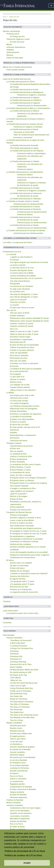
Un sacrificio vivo (17, 292)
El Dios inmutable (17, 462)
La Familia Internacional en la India (25, 188)
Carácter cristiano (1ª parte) (22, 324)
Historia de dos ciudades (20, 544)
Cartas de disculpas (15, 58)
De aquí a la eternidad (19, 566)
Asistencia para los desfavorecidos (32, 106)
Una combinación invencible (22, 526)
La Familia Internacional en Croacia (25, 207)
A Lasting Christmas (19, 646)
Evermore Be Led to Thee (21, 664)
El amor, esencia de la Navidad (23, 789)
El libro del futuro (17, 568)
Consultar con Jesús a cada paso (24, 363)
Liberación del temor (19, 441)
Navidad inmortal (17, 731)
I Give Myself (15, 678)
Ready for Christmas (19, 699)
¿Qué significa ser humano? (22, 491)
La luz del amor (16, 742)
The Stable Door (17, 712)
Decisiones (15, 438)
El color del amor (17, 42)
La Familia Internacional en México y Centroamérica (28, 108)
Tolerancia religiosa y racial (18, 39)
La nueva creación (18, 265)
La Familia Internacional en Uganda (25, 103)
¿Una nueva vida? (10, 611)
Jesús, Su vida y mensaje (21, 475)
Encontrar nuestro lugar (20, 337)
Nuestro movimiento (11, 31)
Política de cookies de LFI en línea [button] (23, 855)
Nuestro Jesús (16, 728)
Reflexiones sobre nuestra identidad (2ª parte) (29, 321)
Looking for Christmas (19, 768)
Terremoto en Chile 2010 (24, 132)
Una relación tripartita (19, 486)
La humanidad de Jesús (20, 472)
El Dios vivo (15, 449)
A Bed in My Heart (17, 643)
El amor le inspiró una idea (21, 523)
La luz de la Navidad (18, 760)
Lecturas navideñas (15, 805)
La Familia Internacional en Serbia (24, 225)
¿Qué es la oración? (18, 300)
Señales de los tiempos (20, 571)
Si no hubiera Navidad (19, 765)
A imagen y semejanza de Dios (23, 488)
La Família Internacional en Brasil (24, 129)
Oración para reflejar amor (21, 734)
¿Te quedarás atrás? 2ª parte (22, 584)
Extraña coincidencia (19, 771)
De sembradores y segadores (22, 536)
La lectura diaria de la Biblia (22, 273)
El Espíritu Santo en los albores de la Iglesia (29, 483)
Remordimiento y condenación (23, 435)
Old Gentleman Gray (19, 694)
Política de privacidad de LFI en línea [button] (25, 851)
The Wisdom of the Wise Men (22, 718)
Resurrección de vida (19, 587)
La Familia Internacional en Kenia (24, 90)
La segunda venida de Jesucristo (24, 592)
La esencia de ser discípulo (21, 286)
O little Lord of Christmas (21, 691)
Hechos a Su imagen (19, 496)
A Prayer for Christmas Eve (21, 648)
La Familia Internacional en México (25, 111)
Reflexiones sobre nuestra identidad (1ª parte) (29, 318)
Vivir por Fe (11, 310)
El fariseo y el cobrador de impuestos (26, 414)
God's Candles (16, 667)
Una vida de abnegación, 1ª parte (24, 294)
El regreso (14, 773)
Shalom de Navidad (18, 821)
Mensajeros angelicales (20, 819)
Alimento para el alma (19, 398)
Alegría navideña (17, 792)
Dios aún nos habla (18, 361)
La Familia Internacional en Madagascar (27, 92)
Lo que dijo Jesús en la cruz (22, 268)
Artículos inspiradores (16, 47)
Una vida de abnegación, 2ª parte (24, 297)
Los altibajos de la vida (20, 385)
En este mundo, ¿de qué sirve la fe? (25, 427)
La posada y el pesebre (20, 816)
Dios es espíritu (17, 451)
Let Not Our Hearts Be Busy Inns (24, 683)
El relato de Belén (17, 827)
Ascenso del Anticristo (20, 576)
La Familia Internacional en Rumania (25, 209)
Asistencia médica (25, 169)
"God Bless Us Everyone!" (21, 640)
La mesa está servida (19, 401)
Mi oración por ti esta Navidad (23, 757)
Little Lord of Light (18, 686)
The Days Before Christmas (22, 702)
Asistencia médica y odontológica (31, 153)
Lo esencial (11, 254)
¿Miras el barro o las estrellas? (23, 390)
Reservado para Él (18, 342)
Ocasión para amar (18, 726)
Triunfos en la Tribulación (21, 590)
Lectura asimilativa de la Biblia (23, 276)
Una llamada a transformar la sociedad (26, 539)
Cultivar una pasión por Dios (22, 347)
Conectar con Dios (18, 302)
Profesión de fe (13, 34)
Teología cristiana (14, 443)
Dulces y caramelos (18, 779)
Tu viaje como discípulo (20, 289)
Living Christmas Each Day (21, 688)
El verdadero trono (18, 763)
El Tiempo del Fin (17, 37)
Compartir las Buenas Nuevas (19, 512)
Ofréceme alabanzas (19, 797)
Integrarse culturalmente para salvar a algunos (30, 555)
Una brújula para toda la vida (22, 395)
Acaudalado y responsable (21, 340)
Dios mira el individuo (19, 356)
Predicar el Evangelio (19, 515)
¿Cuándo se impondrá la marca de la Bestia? (29, 574)
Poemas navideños (15, 638)
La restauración (17, 781)
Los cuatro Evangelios (19, 403)
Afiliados (10, 50)
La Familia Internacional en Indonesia (26, 193)
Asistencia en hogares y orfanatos (32, 95)
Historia (10, 55)
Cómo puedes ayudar (15, 70)
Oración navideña (17, 752)
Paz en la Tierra (16, 776)
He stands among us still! (21, 672)
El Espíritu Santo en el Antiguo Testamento (28, 478)
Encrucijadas (15, 374)
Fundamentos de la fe (12, 252)
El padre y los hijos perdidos (22, 419)
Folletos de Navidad (15, 800)
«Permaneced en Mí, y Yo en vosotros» (26, 278)
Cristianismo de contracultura (22, 558)
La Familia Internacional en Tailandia (25, 199)
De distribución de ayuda (28, 185)
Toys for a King (16, 720)
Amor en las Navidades (20, 811)
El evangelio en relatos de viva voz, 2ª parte (28, 534)
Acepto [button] (27, 863)
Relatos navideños (14, 723)
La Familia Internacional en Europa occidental (26, 231)
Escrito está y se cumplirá (21, 563)
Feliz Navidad (9, 635)
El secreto (14, 366)
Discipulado (15, 284)
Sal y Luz (14, 329)
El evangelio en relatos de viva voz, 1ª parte (28, 531)
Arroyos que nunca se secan (22, 308)
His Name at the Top (18, 675)
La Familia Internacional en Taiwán (24, 161)
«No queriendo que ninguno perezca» (26, 528)
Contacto (7, 601)
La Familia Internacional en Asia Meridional (25, 172)
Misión (9, 44)
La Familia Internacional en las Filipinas (27, 151)
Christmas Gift (16, 656)
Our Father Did (16, 696)
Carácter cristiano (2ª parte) (22, 326)
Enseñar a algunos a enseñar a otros (25, 518)
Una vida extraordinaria (20, 281)
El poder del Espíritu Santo (21, 270)
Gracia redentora (17, 507)
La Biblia (10, 393)
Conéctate (7, 623)
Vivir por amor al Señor (20, 313)
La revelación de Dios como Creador (25, 465)
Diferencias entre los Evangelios (24, 409)
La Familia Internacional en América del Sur (25, 124)
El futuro (10, 560)
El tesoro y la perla (18, 422)
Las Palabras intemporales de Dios (25, 406)
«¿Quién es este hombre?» (21, 257)
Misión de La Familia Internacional (17, 67)
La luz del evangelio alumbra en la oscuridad (29, 552)
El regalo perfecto (17, 736)
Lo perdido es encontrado (21, 417)
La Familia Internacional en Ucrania (25, 217)
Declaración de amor (19, 358)
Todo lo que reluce (18, 739)
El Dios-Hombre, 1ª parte (20, 467)
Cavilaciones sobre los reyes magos (25, 808)
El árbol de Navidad (18, 795)
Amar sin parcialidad (19, 353)
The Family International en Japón (24, 148)
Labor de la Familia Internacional (17, 79)
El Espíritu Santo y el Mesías (22, 481)
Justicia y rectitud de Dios (21, 456)
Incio (5, 17)
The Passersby (16, 710)
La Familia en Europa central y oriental (23, 201)
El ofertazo (14, 260)
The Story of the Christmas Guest (24, 715)
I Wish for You (16, 680)
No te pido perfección (19, 371)
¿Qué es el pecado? (18, 494)
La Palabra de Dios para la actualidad (26, 369)
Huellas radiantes (17, 316)
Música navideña (14, 803)
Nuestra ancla (16, 382)
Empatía (13, 433)
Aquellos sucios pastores (21, 813)
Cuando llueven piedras (20, 387)
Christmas (14, 651)
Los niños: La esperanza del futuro (18, 242)
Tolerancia (14, 430)
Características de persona (21, 446)
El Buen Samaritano (18, 411)
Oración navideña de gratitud (22, 747)
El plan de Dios (16, 499)
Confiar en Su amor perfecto (22, 350)
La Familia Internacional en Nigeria (25, 98)
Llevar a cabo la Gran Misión (22, 520)
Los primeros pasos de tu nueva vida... (23, 613)
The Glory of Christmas (20, 707)
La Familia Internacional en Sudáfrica (26, 100)
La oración (14, 305)
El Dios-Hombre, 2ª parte (20, 470)
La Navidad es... (17, 744)
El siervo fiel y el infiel (19, 425)
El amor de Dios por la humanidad (24, 345)
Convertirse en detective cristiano (24, 542)
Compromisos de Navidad (21, 787)
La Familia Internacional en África (21, 82)
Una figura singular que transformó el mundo (29, 262)
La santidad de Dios (18, 454)
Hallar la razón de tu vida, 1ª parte (24, 331)
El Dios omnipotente (19, 459)
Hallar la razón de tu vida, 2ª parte (24, 334)
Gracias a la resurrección (21, 510)
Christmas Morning (18, 662)
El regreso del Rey (18, 579)
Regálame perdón (17, 784)
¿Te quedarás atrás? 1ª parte (22, 581)
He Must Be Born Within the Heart (24, 670)
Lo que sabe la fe (17, 377)
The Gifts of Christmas (19, 704)
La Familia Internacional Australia (24, 145)
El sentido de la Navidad (20, 749)
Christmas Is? (16, 659)
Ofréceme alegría (17, 755)
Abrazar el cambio (18, 379)
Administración (13, 52)
